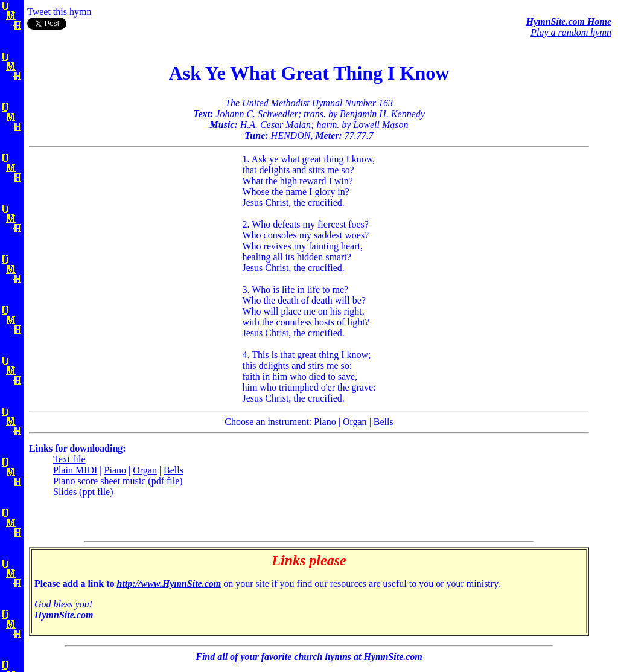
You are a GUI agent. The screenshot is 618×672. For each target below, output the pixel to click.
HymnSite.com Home (569, 21)
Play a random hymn (571, 32)
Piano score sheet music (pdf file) (118, 481)
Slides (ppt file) (83, 492)
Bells (384, 422)
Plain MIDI (75, 470)
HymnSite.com (393, 657)
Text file (69, 459)
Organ (355, 422)
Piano (325, 422)
